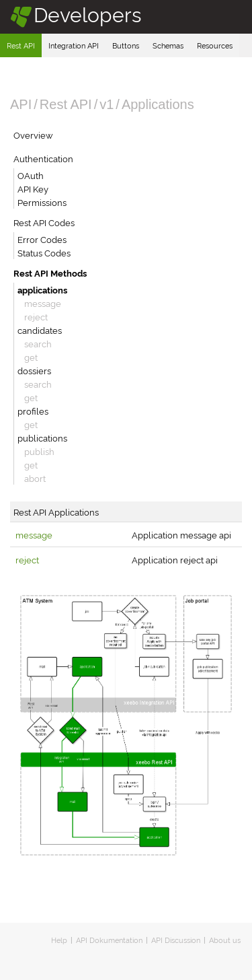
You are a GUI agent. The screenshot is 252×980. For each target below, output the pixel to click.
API (21, 104)
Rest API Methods (50, 273)
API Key (33, 188)
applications (42, 289)
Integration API (74, 45)
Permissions (42, 202)
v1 (107, 104)
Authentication (43, 158)
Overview (33, 135)
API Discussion (176, 940)
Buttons (126, 45)
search (38, 343)
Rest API (21, 45)
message (43, 303)
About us (225, 940)
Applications (158, 104)
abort (35, 478)
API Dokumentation (109, 940)
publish (39, 451)
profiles (33, 411)
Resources (215, 45)
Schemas (168, 45)
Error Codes (42, 239)
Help (59, 940)
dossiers (34, 370)
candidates (40, 330)
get (31, 357)
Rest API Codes (44, 222)
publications (42, 438)
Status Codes (44, 252)
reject (36, 316)
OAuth (31, 175)
